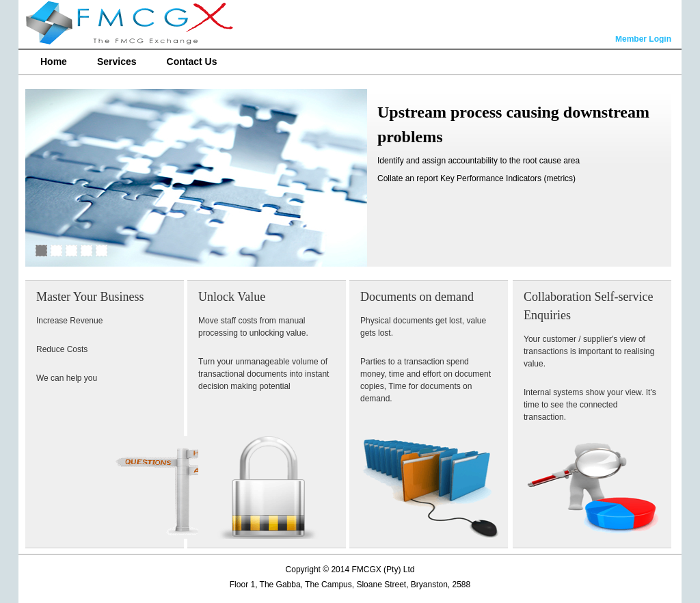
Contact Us (192, 62)
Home (54, 62)
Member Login (643, 40)
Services (117, 62)
